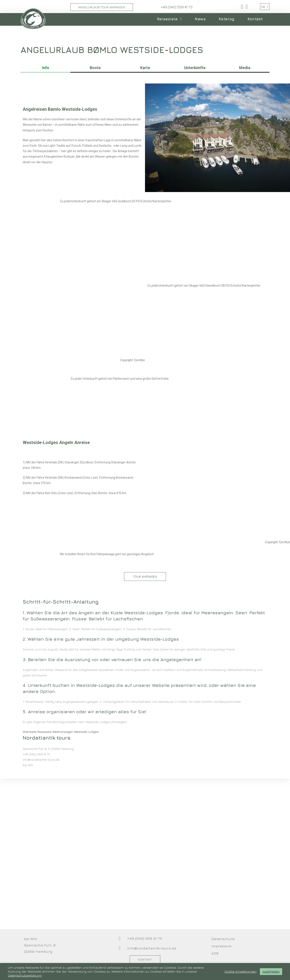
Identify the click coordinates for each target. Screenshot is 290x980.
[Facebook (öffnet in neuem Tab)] (242, 7)
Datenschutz (223, 939)
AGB (215, 953)
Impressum (222, 946)
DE (265, 7)
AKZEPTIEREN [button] (271, 971)
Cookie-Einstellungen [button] (241, 971)
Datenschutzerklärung (25, 975)
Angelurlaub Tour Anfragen (102, 7)
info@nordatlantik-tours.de (152, 948)
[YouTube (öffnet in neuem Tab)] (246, 7)
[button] (145, 577)
